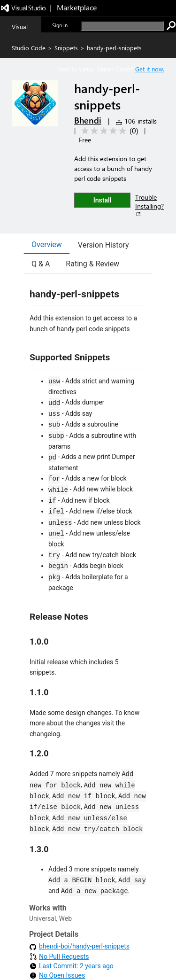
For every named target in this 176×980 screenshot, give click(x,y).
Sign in (60, 25)
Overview (47, 245)
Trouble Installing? (149, 205)
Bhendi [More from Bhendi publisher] (88, 120)
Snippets (66, 48)
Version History (103, 245)
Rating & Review (92, 264)
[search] (122, 26)
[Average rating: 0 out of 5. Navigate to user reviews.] (108, 131)
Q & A (41, 264)
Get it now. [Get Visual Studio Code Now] (150, 69)
